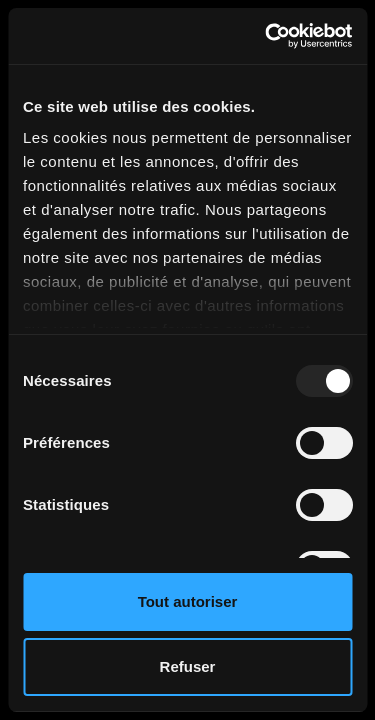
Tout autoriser (188, 601)
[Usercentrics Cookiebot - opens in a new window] (267, 36)
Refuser (188, 666)
